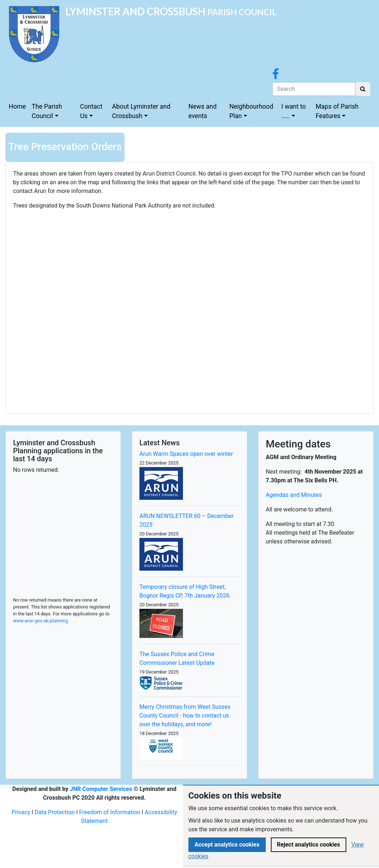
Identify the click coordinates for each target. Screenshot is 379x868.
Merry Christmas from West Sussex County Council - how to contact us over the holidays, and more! (185, 716)
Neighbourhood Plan (251, 111)
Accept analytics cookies (227, 845)
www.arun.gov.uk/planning (40, 621)
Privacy (21, 812)
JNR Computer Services (101, 789)
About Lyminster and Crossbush (141, 111)
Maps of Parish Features (337, 111)
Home (17, 107)
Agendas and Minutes (294, 495)
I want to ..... (294, 111)
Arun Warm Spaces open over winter (186, 454)
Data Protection (55, 812)
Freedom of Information (110, 812)
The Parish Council (47, 111)
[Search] (314, 89)
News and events (203, 111)
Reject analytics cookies (309, 845)
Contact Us (91, 111)
